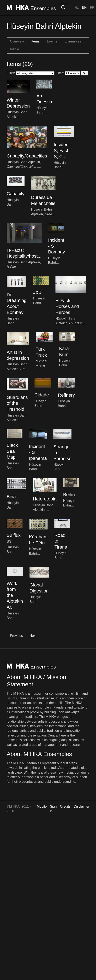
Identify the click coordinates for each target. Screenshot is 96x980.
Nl (76, 8)
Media (15, 49)
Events (52, 41)
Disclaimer (82, 806)
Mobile (42, 806)
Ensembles (73, 41)
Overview (17, 41)
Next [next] (33, 636)
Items (35, 41)
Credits (65, 806)
